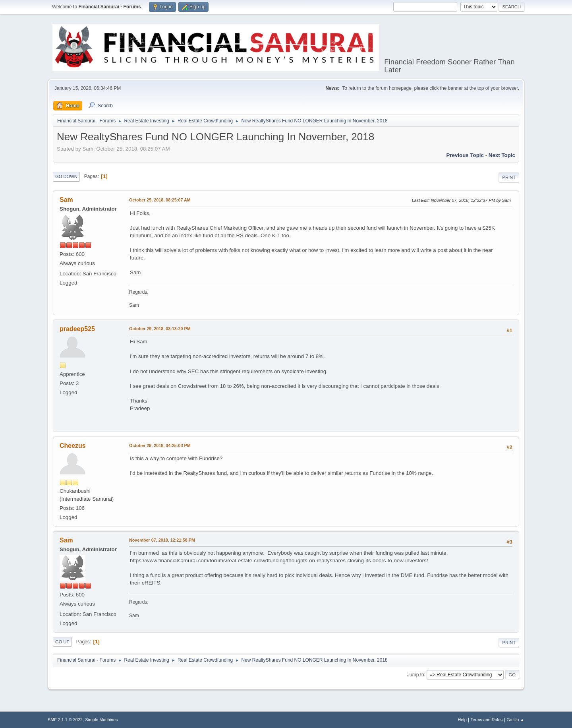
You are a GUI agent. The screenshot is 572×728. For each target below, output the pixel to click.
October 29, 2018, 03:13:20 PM (160, 329)
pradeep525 (77, 329)
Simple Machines (101, 720)
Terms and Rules (487, 720)
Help (462, 720)
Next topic (502, 155)
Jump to (416, 674)
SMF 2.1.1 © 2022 (65, 720)
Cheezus (73, 446)
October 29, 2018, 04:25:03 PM (160, 445)
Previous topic (465, 155)
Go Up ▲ (515, 720)
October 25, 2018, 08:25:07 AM (160, 200)
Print (509, 177)
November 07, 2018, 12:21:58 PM (162, 540)
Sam (66, 200)
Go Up (62, 642)
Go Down (66, 176)
